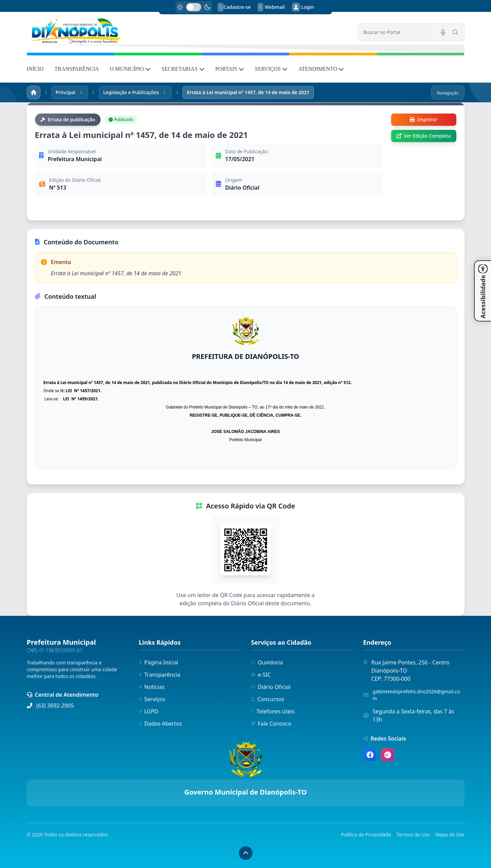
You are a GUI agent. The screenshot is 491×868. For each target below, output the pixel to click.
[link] (188, 31)
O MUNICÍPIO (130, 69)
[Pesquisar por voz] (443, 32)
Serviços (152, 699)
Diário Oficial (271, 687)
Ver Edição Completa (424, 136)
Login (303, 7)
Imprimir (424, 119)
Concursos (268, 699)
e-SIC (261, 675)
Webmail (271, 7)
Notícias (152, 687)
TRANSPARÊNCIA (77, 69)
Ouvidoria (267, 662)
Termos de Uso (413, 835)
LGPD (149, 711)
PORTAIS (230, 69)
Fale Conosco (271, 724)
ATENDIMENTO (321, 69)
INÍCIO (35, 69)
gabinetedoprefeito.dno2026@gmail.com (416, 695)
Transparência (160, 675)
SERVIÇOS (271, 69)
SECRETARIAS (183, 69)
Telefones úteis (273, 711)
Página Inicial (159, 662)
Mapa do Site (450, 835)
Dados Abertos (161, 724)
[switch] (194, 7)
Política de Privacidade (366, 835)
